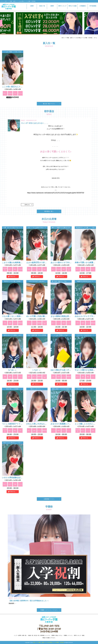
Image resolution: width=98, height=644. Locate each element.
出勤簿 (32, 6)
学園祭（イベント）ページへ (49, 610)
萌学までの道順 (73, 6)
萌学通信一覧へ (49, 211)
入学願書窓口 (83, 7)
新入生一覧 (37, 635)
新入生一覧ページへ (49, 104)
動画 (83, 635)
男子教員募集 (93, 6)
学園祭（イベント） (68, 635)
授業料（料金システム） (57, 635)
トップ (15, 635)
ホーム (95, 38)
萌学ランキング (62, 6)
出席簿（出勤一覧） (23, 635)
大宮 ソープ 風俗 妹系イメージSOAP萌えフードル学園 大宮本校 (77, 38)
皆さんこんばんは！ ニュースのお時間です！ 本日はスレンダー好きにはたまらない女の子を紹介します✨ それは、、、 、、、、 (56, 158)
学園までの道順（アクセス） (49, 638)
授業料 (52, 6)
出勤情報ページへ (49, 499)
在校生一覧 (42, 6)
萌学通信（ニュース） (45, 635)
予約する (13, 276)
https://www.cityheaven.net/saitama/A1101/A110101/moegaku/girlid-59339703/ (56, 193)
